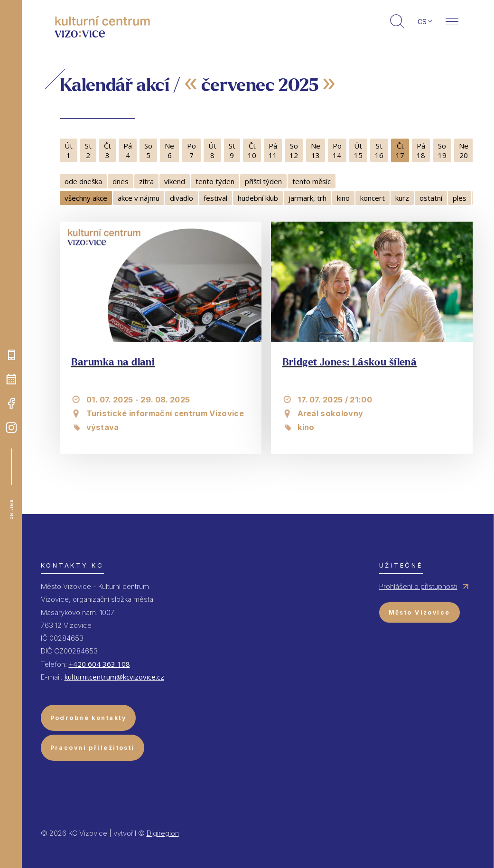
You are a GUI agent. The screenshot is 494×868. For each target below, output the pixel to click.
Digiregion (163, 833)
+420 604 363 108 (99, 664)
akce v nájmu (139, 198)
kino (343, 198)
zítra (146, 181)
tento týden (215, 181)
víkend (175, 181)
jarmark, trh (308, 198)
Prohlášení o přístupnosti (418, 586)
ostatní (431, 198)
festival (215, 198)
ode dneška (83, 181)
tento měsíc (312, 181)
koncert (373, 198)
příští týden (263, 181)
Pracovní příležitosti (93, 748)
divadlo (182, 198)
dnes (121, 181)
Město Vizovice (419, 612)
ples (460, 198)
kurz (402, 198)
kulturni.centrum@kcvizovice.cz (114, 677)
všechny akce (86, 198)
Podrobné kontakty (88, 718)
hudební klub (258, 198)
